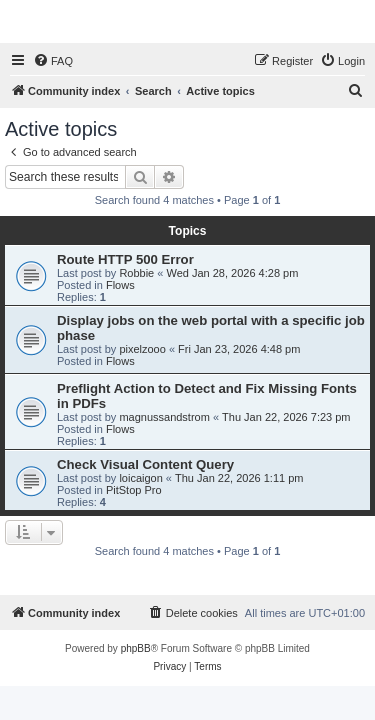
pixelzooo (142, 349)
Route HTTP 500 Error (125, 259)
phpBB (136, 648)
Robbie (136, 273)
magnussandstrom (164, 417)
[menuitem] (53, 61)
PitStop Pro (134, 490)
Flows (120, 285)
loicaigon (140, 478)
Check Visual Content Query (145, 464)
